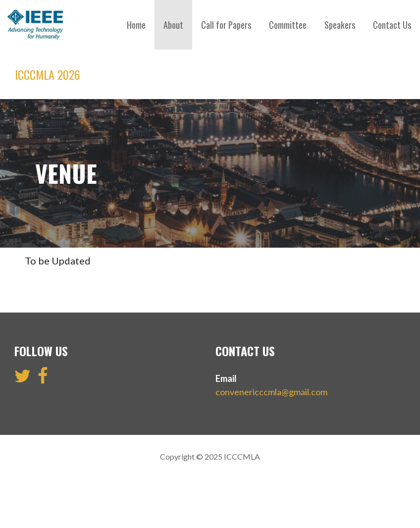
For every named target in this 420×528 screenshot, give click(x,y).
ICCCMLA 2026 (48, 74)
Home (136, 25)
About (173, 25)
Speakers (340, 25)
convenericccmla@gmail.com (271, 392)
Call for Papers (226, 25)
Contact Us (392, 25)
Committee (288, 25)
